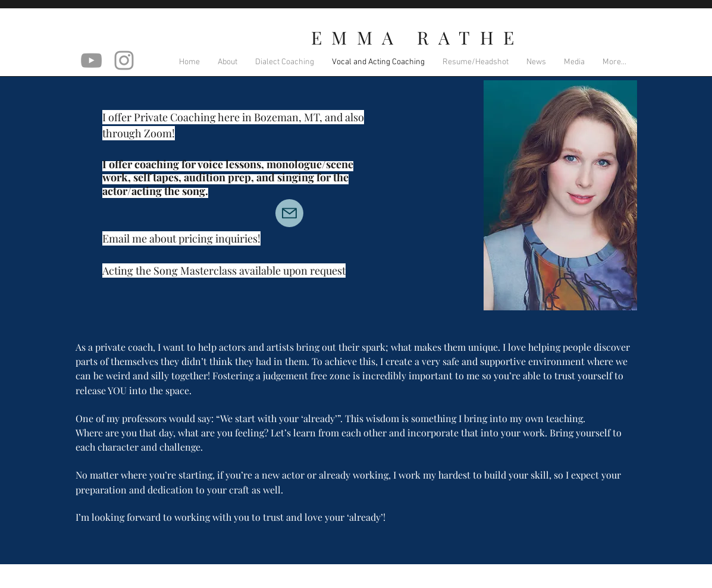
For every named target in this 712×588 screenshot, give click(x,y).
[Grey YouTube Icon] (91, 60)
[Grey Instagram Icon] (124, 60)
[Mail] (289, 213)
